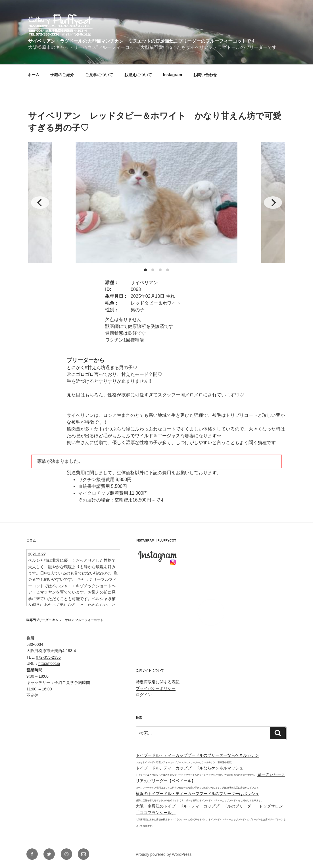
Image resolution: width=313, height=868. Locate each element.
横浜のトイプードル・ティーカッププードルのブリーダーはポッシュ (197, 794)
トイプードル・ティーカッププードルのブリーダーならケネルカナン (197, 755)
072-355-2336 (48, 657)
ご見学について (99, 75)
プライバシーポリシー (156, 688)
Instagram (173, 75)
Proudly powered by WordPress (164, 854)
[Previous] (40, 203)
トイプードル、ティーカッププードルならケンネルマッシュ (189, 768)
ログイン (144, 695)
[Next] (273, 203)
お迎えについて (138, 75)
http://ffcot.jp (49, 663)
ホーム (34, 75)
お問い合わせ (205, 75)
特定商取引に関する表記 (158, 682)
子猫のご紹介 (62, 75)
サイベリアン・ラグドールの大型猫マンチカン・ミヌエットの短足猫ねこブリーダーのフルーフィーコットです (142, 41)
